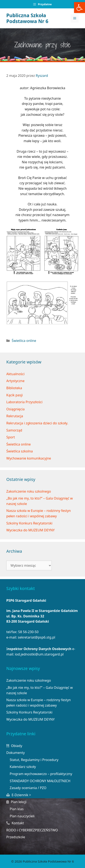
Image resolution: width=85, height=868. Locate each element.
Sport (11, 437)
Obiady (14, 746)
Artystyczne (15, 381)
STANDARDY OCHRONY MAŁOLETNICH (40, 781)
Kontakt (15, 823)
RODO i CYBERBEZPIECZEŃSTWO (32, 830)
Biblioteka (14, 388)
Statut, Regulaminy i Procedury (34, 760)
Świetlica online (24, 341)
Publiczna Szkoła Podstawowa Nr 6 (27, 18)
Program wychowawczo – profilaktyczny (41, 774)
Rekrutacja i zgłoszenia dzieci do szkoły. (37, 423)
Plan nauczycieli (22, 816)
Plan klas (17, 809)
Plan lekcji (16, 802)
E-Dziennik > (19, 795)
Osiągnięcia (15, 409)
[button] (80, 8)
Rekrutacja (15, 416)
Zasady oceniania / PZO (28, 788)
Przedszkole (16, 837)
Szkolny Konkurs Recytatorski (29, 523)
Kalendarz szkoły (23, 767)
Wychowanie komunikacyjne (29, 458)
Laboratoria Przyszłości (24, 402)
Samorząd (14, 430)
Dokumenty (16, 753)
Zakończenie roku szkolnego (29, 491)
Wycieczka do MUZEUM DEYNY (31, 530)
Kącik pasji (15, 395)
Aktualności (15, 374)
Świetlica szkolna (20, 451)
